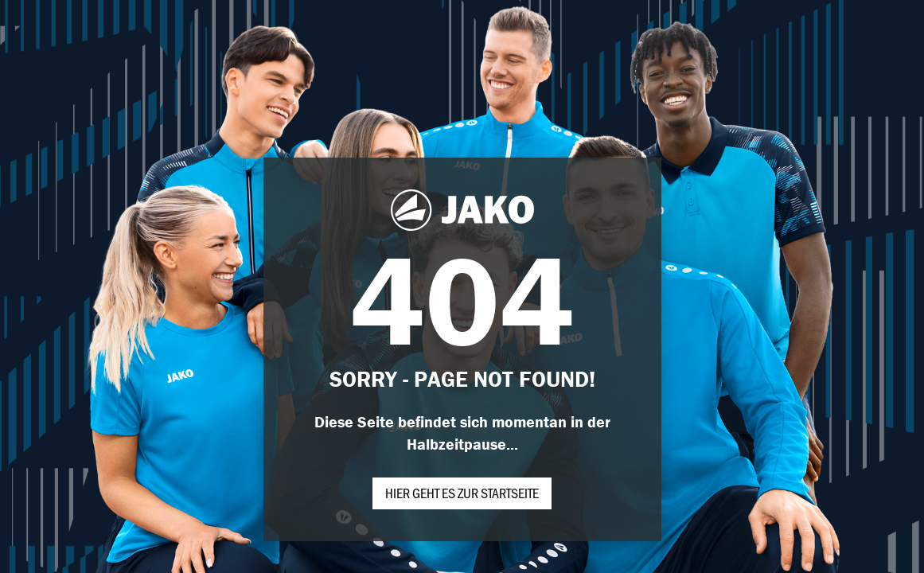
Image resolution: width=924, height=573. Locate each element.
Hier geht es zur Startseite (462, 493)
